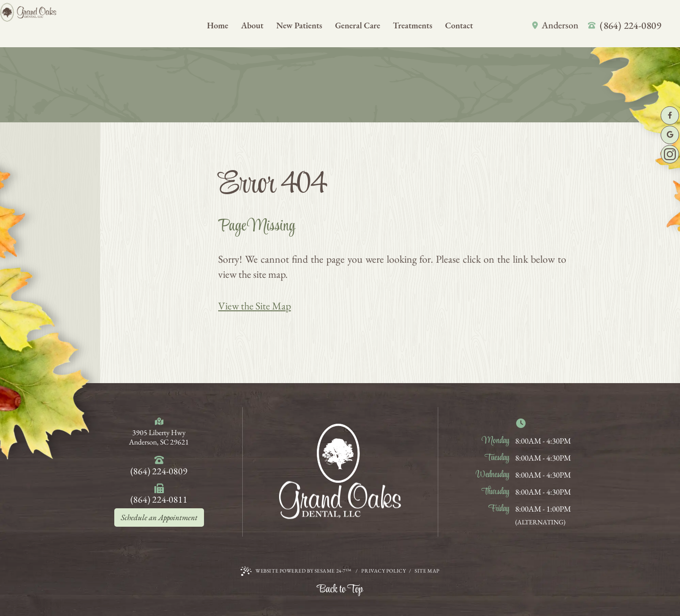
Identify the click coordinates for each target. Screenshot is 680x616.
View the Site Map (255, 306)
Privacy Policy (383, 571)
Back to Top (340, 590)
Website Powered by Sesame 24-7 (296, 571)
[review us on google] (670, 135)
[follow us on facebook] (670, 115)
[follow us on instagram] (670, 154)
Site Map (427, 571)
